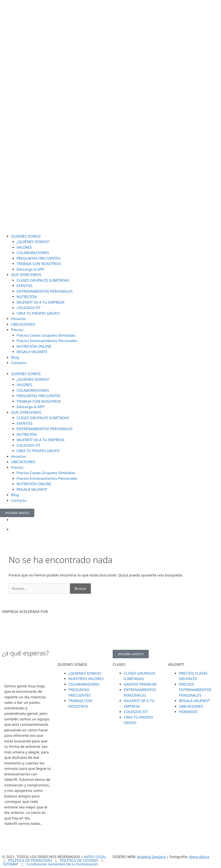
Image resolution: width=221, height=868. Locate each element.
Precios (17, 330)
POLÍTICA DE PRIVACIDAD (30, 860)
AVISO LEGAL (95, 857)
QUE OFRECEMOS (26, 275)
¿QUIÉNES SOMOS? (33, 242)
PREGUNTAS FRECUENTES (39, 258)
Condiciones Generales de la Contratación (62, 864)
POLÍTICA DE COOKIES (79, 860)
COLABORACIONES (33, 253)
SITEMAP (11, 864)
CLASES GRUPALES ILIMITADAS (43, 280)
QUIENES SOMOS (26, 236)
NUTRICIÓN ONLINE (34, 346)
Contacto (19, 363)
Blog (15, 357)
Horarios (18, 319)
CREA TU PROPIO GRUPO (38, 313)
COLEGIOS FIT (29, 308)
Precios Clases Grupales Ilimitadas (46, 335)
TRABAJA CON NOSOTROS (39, 264)
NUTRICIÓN (27, 297)
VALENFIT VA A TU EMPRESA (41, 302)
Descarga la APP (31, 269)
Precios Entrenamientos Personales (47, 341)
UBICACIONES (23, 324)
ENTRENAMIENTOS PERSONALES (45, 291)
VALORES (24, 247)
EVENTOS (25, 286)
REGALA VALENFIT (32, 352)
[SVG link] (110, 117)
